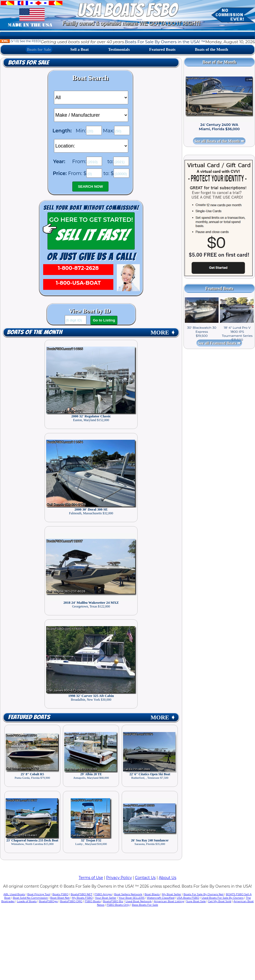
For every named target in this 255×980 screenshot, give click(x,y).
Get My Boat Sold (220, 901)
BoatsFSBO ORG (71, 901)
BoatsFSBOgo (48, 901)
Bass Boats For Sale (145, 905)
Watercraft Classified (161, 898)
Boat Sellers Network (128, 894)
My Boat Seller (172, 894)
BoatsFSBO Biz (113, 901)
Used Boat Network (139, 901)
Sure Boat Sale (196, 901)
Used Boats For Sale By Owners (222, 898)
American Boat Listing (169, 901)
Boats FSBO (60, 894)
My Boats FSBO (82, 898)
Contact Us (145, 878)
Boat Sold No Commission (30, 898)
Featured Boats (162, 49)
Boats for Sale (39, 49)
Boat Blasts (152, 894)
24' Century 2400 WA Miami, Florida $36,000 (219, 127)
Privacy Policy (119, 878)
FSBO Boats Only (118, 905)
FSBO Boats (93, 901)
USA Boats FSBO (188, 898)
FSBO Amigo (103, 894)
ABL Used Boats (14, 894)
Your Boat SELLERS (131, 898)
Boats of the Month (211, 49)
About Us (167, 878)
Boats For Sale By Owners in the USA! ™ (165, 42)
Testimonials (119, 49)
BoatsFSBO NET (81, 894)
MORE (163, 332)
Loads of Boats (27, 901)
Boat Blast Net (60, 898)
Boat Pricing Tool (39, 894)
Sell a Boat (80, 49)
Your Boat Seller (106, 898)
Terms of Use (91, 878)
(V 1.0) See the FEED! (20, 41)
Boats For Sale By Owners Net (204, 894)
